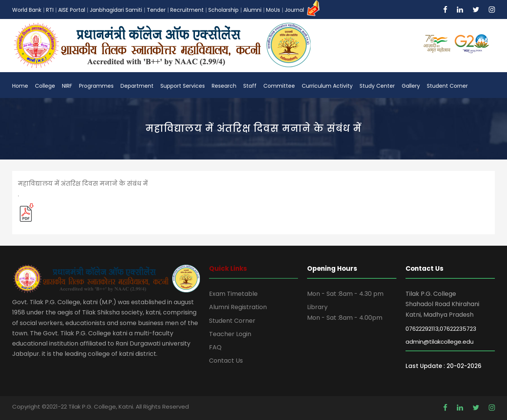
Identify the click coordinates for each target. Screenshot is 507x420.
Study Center (377, 86)
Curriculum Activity (327, 86)
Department (137, 86)
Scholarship (223, 10)
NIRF (67, 86)
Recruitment (187, 10)
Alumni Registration (238, 307)
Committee (279, 86)
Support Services (183, 86)
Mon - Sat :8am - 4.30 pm (345, 294)
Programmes (96, 86)
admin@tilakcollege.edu (440, 342)
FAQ (215, 347)
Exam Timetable (233, 294)
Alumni (252, 10)
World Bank (27, 10)
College (45, 86)
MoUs (273, 10)
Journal (303, 10)
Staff (250, 86)
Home (20, 86)
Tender (156, 10)
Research (224, 86)
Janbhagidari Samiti (116, 10)
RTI (50, 10)
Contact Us (226, 361)
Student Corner (447, 86)
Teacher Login (230, 334)
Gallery (411, 86)
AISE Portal (72, 10)
